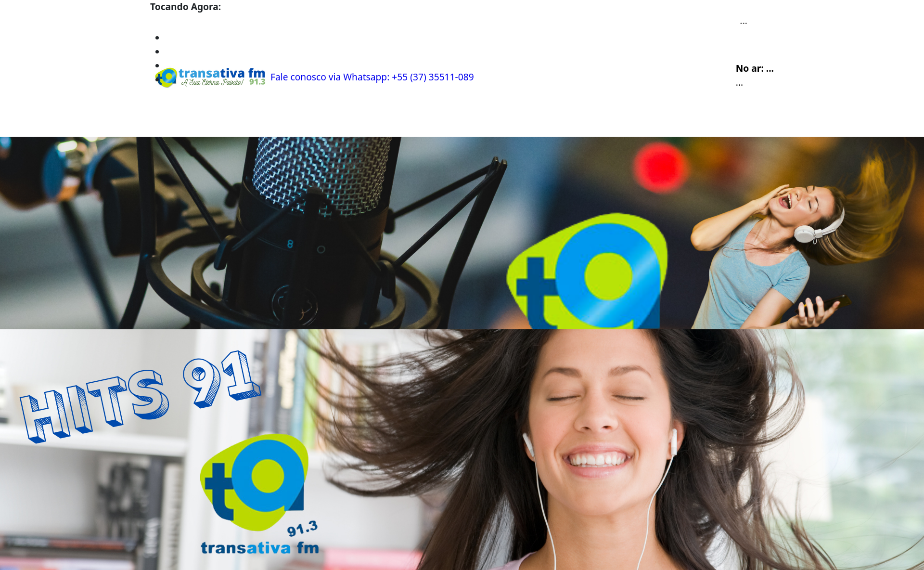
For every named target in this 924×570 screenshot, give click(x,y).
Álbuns (274, 119)
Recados (361, 119)
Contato (316, 119)
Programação (220, 119)
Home (168, 119)
